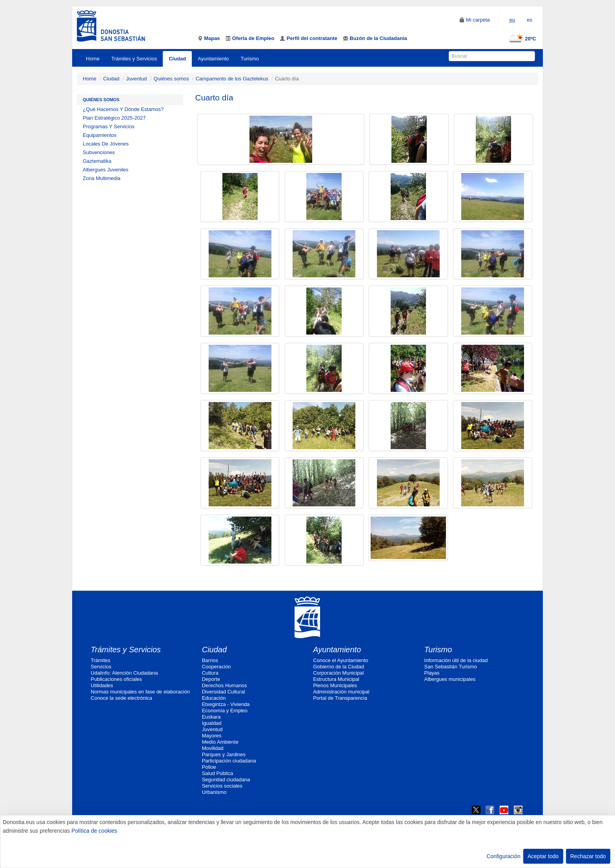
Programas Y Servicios (109, 126)
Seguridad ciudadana (226, 780)
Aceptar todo (543, 856)
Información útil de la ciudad (456, 660)
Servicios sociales (222, 786)
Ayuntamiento (213, 59)
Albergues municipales (450, 679)
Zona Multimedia (102, 178)
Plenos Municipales (335, 685)
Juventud (136, 79)
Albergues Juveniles (106, 170)
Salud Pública (218, 773)
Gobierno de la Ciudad (338, 667)
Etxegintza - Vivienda (226, 704)
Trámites (100, 660)
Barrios (210, 660)
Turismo (250, 59)
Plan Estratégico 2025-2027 (114, 118)
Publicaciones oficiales (116, 679)
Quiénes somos (171, 79)
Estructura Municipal (336, 679)
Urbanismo (214, 792)
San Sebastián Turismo (451, 667)
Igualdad (212, 723)
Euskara (211, 717)
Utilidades (102, 685)
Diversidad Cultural (224, 692)
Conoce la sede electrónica (121, 698)
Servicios (101, 667)
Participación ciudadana (229, 761)
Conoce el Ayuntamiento (341, 660)
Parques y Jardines (224, 754)
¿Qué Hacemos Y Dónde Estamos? (123, 109)
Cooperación (217, 667)
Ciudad (177, 59)
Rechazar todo (588, 856)
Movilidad (213, 748)
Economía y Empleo (225, 711)
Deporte (211, 679)
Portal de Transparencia (340, 698)
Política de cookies (94, 831)
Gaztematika (97, 161)
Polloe (209, 767)
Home (93, 59)
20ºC (521, 39)
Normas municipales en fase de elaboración (140, 692)
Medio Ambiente (220, 742)
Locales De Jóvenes (106, 144)
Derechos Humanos (225, 685)
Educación (214, 698)
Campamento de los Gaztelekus (232, 79)
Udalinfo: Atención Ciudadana (124, 673)
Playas (432, 673)
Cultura (210, 673)
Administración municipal (341, 692)
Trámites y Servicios (134, 59)
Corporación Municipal (338, 673)
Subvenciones (99, 152)
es (529, 20)
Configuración (503, 856)
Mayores (212, 736)
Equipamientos (100, 135)
